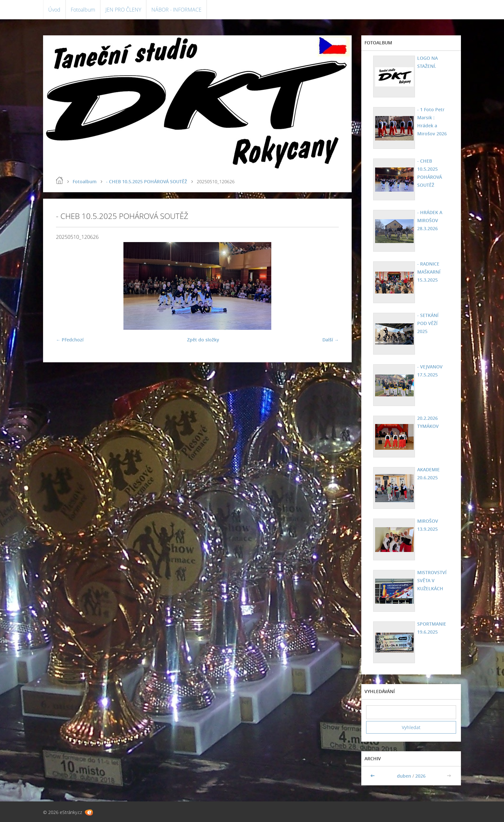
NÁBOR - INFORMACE (176, 10)
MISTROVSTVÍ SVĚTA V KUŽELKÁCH (432, 580)
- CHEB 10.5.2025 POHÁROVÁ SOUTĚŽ (147, 181)
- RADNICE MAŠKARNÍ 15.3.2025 (429, 272)
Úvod (54, 10)
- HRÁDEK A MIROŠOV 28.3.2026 (430, 220)
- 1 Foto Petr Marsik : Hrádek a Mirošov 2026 (432, 122)
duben (404, 776)
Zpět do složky (203, 340)
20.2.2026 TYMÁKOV (428, 422)
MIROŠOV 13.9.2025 (428, 525)
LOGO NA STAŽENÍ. (428, 62)
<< (373, 776)
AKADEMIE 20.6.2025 (428, 474)
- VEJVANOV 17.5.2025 (430, 371)
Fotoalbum (83, 10)
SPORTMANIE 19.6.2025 (432, 628)
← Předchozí (70, 340)
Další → (331, 340)
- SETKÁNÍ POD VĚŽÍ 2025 (428, 323)
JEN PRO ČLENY (123, 10)
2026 (420, 776)
